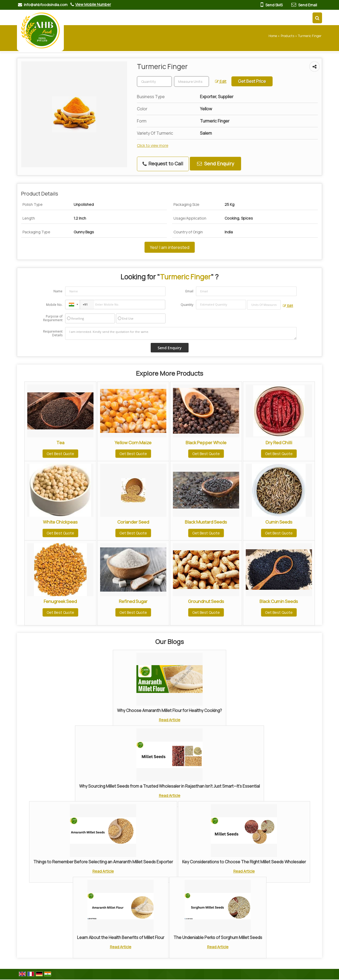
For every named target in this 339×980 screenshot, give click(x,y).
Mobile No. (54, 305)
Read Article (170, 720)
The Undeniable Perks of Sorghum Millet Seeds (218, 938)
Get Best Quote (60, 454)
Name (58, 291)
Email (189, 291)
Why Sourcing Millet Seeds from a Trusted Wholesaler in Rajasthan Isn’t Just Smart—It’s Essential (169, 786)
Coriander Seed (133, 522)
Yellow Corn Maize (133, 443)
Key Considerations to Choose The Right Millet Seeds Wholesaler (244, 862)
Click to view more (153, 145)
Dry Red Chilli (279, 443)
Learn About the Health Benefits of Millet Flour (121, 938)
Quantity (187, 305)
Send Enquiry (216, 164)
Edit (221, 81)
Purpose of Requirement (53, 318)
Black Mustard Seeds (206, 522)
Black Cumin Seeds (279, 601)
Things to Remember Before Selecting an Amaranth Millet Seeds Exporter (103, 862)
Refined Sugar (133, 601)
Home (273, 36)
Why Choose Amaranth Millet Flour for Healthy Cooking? (169, 711)
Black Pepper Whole (206, 443)
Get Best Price (252, 81)
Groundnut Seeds (206, 601)
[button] (93, 4)
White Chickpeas (60, 522)
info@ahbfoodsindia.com (46, 5)
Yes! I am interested (170, 247)
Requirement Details (53, 333)
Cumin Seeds (279, 522)
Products (287, 36)
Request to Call (163, 164)
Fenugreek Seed (60, 601)
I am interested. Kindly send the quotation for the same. (181, 333)
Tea (60, 443)
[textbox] (191, 81)
